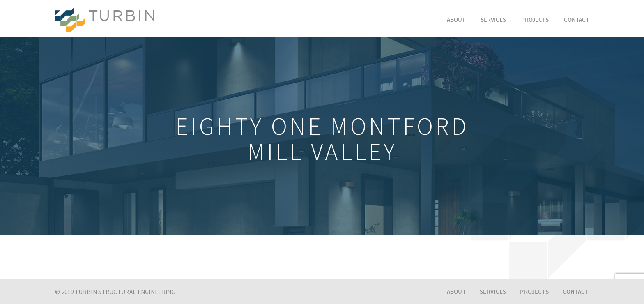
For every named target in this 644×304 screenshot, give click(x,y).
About (456, 20)
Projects (535, 20)
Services (493, 20)
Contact (576, 20)
